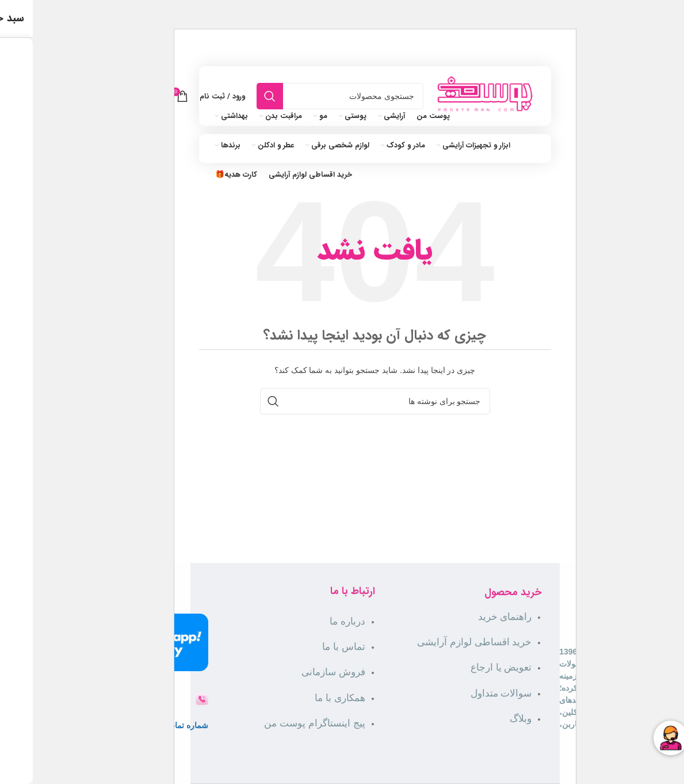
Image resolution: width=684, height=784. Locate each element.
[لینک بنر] (342, 14)
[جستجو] (307, 96)
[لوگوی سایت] (452, 96)
